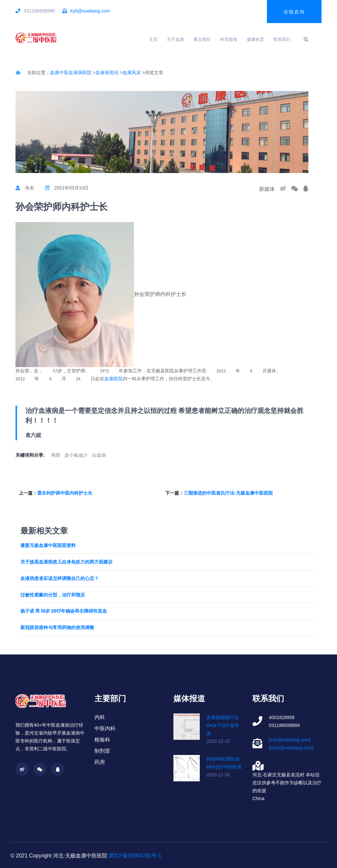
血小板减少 (76, 455)
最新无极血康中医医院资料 (48, 546)
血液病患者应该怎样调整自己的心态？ (60, 579)
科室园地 (229, 39)
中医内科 (105, 728)
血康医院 (114, 379)
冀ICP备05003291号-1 (135, 856)
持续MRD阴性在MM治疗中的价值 (224, 763)
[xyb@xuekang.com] (290, 740)
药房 (100, 762)
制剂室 (102, 751)
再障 (56, 455)
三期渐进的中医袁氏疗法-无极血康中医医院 (228, 493)
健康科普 (255, 39)
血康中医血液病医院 (71, 72)
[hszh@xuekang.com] (291, 748)
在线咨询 (294, 12)
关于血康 (175, 39)
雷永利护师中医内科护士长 (65, 493)
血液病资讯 (107, 72)
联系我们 (282, 39)
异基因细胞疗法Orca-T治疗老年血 (223, 725)
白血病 (99, 455)
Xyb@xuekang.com (90, 11)
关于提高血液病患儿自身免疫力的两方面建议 (66, 562)
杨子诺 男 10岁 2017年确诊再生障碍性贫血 (64, 611)
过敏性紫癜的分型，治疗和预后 (53, 595)
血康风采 (132, 72)
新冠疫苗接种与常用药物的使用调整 (57, 628)
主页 (153, 39)
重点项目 (202, 39)
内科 (100, 717)
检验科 (102, 740)
